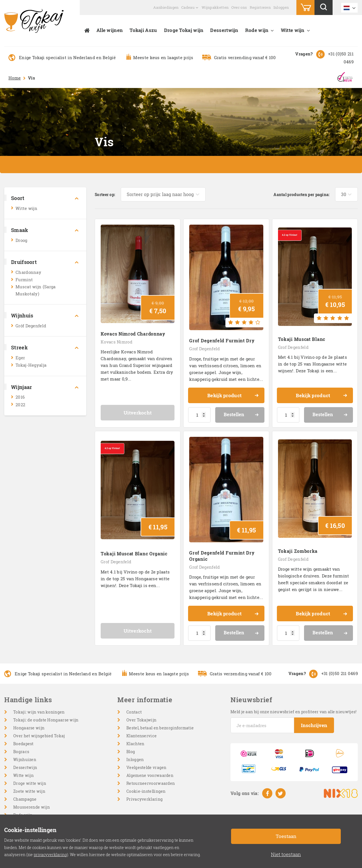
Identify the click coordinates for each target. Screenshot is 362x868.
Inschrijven (314, 725)
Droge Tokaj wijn (184, 30)
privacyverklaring (50, 855)
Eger (20, 358)
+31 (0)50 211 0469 (340, 673)
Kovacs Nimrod (117, 342)
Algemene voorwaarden (150, 775)
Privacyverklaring (145, 799)
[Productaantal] (199, 415)
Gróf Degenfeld (31, 326)
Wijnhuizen (25, 759)
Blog (131, 752)
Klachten (135, 744)
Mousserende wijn (32, 807)
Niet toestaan (286, 854)
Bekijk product (233, 396)
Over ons (239, 7)
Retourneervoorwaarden (151, 783)
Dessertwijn (224, 30)
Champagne (25, 799)
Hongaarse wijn (29, 728)
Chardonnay (28, 272)
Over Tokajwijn (141, 720)
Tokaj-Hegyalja (31, 365)
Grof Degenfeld (204, 349)
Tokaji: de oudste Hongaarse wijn (46, 720)
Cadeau (188, 7)
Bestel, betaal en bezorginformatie (160, 728)
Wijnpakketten (215, 7)
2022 (20, 405)
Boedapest (23, 744)
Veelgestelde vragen (146, 767)
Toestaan (286, 836)
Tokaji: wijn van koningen (39, 712)
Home (15, 78)
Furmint (24, 280)
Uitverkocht (138, 413)
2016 (20, 397)
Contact (134, 712)
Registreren (260, 7)
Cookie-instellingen (146, 791)
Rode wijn (257, 30)
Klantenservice (142, 736)
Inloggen (281, 7)
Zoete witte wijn (29, 791)
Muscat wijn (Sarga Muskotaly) (35, 290)
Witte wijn (293, 30)
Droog (21, 240)
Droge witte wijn (30, 783)
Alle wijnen (110, 30)
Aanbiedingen (166, 7)
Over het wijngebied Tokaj (39, 736)
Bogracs (21, 752)
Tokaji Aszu (143, 30)
